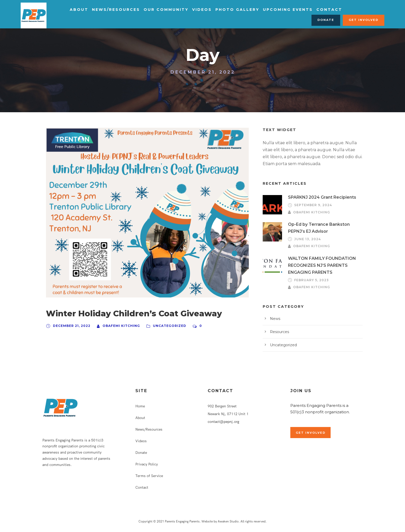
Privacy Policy (147, 464)
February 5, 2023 (310, 280)
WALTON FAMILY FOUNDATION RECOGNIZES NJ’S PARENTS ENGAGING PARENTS (319, 265)
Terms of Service (149, 476)
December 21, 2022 (71, 326)
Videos (194, 10)
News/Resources (113, 10)
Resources (279, 332)
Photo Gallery (227, 10)
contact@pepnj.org (223, 422)
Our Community (160, 10)
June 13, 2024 (306, 239)
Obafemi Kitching (117, 326)
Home (140, 406)
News (274, 319)
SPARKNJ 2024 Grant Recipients (320, 197)
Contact (313, 10)
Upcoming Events (274, 10)
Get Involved (365, 20)
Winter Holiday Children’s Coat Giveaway (124, 314)
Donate (329, 20)
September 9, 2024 (312, 205)
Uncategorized (162, 326)
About (78, 10)
